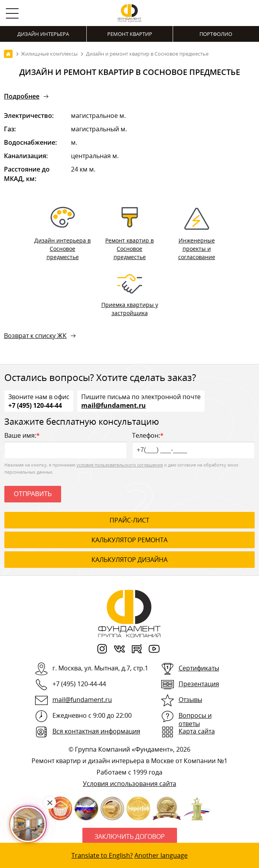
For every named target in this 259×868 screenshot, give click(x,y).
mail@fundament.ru (114, 405)
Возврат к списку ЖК (35, 336)
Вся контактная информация (96, 731)
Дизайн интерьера (43, 34)
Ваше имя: (66, 445)
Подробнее (22, 96)
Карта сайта (197, 731)
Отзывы (190, 700)
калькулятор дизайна (129, 560)
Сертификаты (199, 668)
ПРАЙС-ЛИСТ (129, 520)
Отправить (33, 494)
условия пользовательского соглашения (120, 465)
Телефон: (193, 445)
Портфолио (216, 34)
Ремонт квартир (130, 34)
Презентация (199, 684)
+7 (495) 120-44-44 (35, 405)
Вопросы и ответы (195, 720)
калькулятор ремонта (129, 540)
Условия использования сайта (129, 784)
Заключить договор (130, 836)
